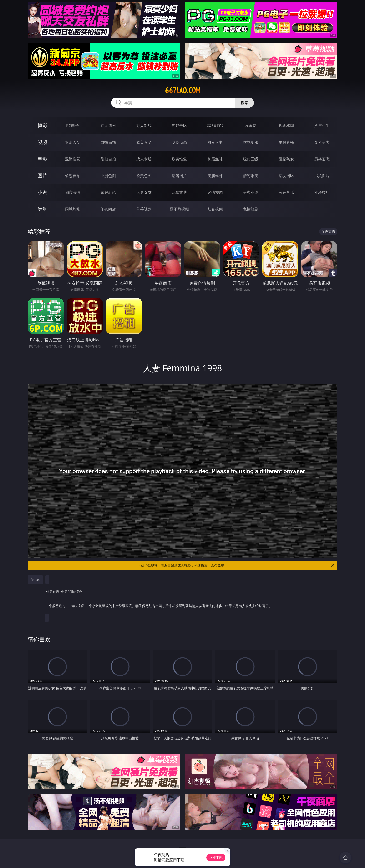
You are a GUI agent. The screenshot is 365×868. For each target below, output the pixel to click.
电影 (42, 159)
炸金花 (251, 126)
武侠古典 (179, 192)
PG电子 (73, 126)
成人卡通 (144, 159)
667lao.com (183, 91)
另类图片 (322, 176)
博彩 (42, 125)
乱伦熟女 (286, 159)
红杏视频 (215, 209)
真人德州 (108, 126)
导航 (42, 209)
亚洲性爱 (73, 159)
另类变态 (322, 159)
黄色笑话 (286, 192)
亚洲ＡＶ (73, 142)
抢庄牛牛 (322, 126)
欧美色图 (144, 176)
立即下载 (216, 857)
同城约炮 (73, 209)
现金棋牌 (286, 126)
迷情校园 (215, 192)
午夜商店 (108, 209)
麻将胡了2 (215, 126)
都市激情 (73, 192)
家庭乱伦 (108, 192)
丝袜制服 (251, 142)
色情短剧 (251, 209)
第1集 (35, 580)
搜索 (244, 103)
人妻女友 (144, 192)
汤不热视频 (179, 209)
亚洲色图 (108, 176)
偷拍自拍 (108, 159)
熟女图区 (286, 176)
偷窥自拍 (73, 176)
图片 (42, 175)
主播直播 (286, 142)
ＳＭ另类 (322, 142)
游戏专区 (179, 126)
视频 (42, 142)
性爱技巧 (322, 192)
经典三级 (251, 159)
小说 (42, 192)
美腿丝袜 (215, 176)
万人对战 (144, 126)
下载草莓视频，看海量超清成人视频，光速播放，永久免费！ (236, 565)
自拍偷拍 (108, 142)
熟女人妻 (215, 142)
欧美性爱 (179, 159)
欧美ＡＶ (144, 142)
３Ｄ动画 (179, 142)
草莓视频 (144, 209)
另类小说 (251, 192)
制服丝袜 (215, 159)
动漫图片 (179, 176)
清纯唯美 (251, 176)
